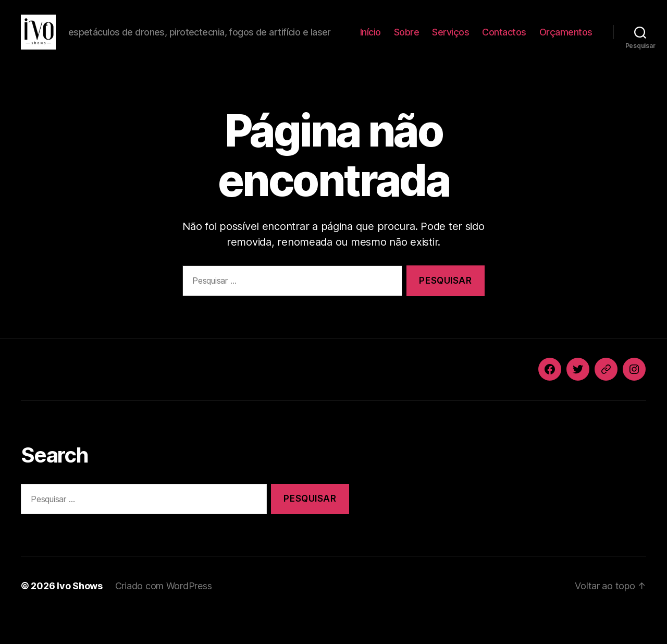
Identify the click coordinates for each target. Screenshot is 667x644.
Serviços (450, 46)
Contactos (504, 46)
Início (370, 46)
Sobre (407, 46)
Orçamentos (566, 46)
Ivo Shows (80, 615)
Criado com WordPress (164, 615)
